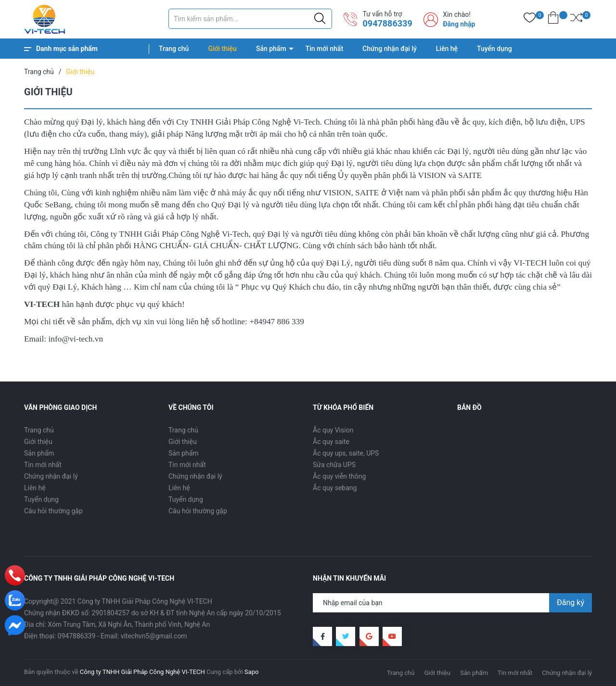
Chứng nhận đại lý (390, 49)
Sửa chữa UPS (334, 465)
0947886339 (387, 23)
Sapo (252, 672)
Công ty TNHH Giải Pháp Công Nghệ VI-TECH (142, 672)
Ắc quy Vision (333, 430)
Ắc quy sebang (335, 488)
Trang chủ (174, 49)
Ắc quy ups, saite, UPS (346, 453)
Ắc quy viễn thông (339, 476)
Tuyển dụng (494, 49)
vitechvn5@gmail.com (154, 636)
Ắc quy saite (331, 442)
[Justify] (320, 19)
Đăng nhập (459, 24)
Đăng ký (571, 603)
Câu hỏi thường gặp (53, 511)
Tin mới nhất (324, 49)
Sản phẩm (271, 49)
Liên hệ (447, 49)
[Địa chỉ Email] (452, 603)
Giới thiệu (222, 49)
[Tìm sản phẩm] (250, 19)
